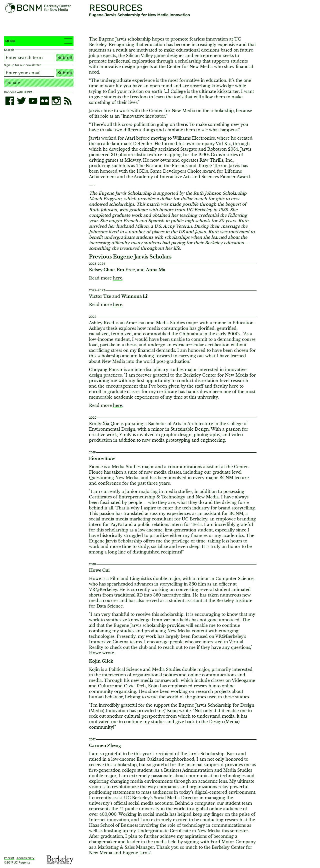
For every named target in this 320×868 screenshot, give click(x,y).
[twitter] (21, 101)
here (118, 278)
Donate (13, 83)
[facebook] (10, 101)
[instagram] (56, 101)
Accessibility (25, 858)
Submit (65, 58)
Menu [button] (39, 41)
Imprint (9, 858)
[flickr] (44, 101)
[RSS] (68, 101)
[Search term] (29, 58)
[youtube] (33, 101)
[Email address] (29, 73)
